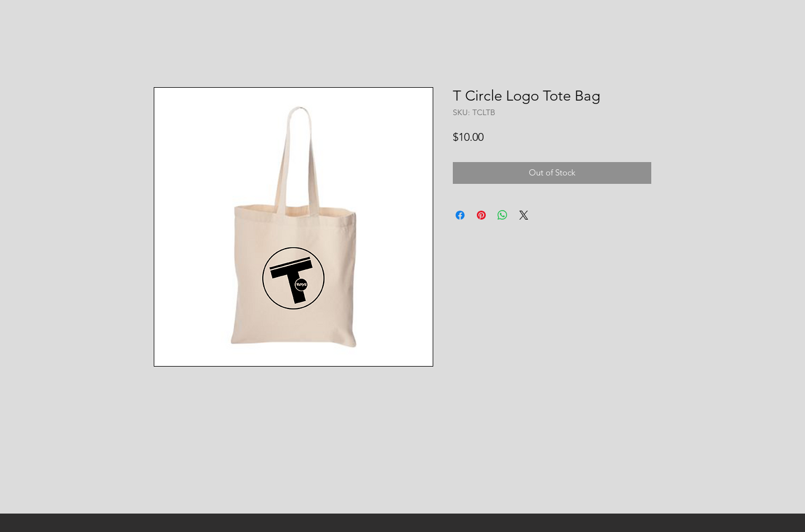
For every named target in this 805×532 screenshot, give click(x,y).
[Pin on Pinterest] (481, 215)
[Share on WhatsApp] (503, 215)
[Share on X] (524, 215)
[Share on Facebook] (460, 215)
